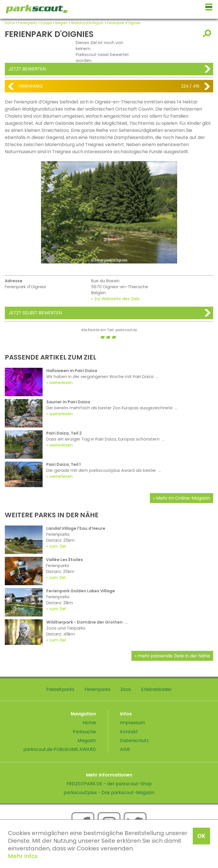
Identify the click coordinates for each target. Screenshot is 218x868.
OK (201, 836)
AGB (125, 749)
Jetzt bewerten (27, 69)
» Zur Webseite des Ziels (115, 299)
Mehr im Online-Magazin (183, 498)
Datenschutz (134, 741)
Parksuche (84, 732)
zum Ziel (58, 546)
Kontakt (129, 732)
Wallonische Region (87, 23)
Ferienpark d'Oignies (124, 23)
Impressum (133, 723)
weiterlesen (61, 383)
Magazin (87, 741)
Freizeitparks (60, 689)
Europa (46, 23)
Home (10, 23)
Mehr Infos (23, 856)
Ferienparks (28, 23)
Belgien (61, 23)
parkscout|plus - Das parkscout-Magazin (109, 793)
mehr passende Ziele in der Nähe (174, 656)
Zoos (126, 689)
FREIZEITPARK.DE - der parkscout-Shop (109, 784)
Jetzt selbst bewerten (35, 313)
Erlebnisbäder (156, 689)
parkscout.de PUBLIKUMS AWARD (60, 749)
